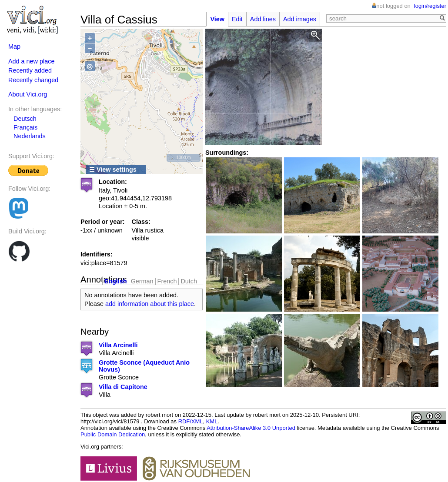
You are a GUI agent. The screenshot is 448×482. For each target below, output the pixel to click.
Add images (300, 19)
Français (25, 127)
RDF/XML (191, 421)
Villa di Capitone (123, 387)
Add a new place (31, 61)
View (217, 19)
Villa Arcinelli (118, 345)
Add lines (263, 19)
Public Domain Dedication (113, 434)
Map (14, 47)
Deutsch (25, 119)
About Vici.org (28, 94)
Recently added (30, 70)
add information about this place (150, 304)
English (116, 281)
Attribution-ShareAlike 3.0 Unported (251, 428)
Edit (237, 19)
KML (212, 421)
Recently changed (33, 80)
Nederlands (30, 136)
